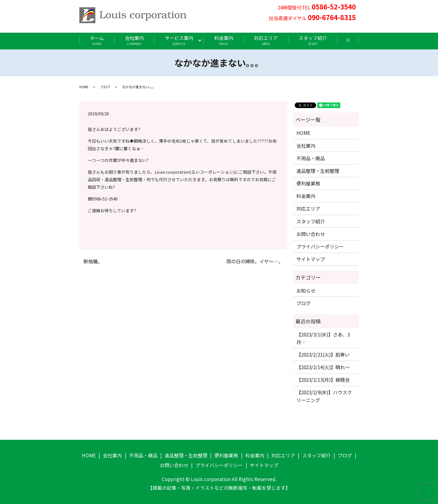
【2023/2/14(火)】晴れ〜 (323, 367)
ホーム (97, 40)
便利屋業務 (308, 183)
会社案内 (134, 40)
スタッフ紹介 (313, 40)
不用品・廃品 (311, 158)
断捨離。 (93, 261)
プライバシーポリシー (320, 246)
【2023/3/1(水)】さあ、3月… (323, 338)
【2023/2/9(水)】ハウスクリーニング (324, 396)
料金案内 (224, 40)
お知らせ (306, 291)
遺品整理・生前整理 (318, 171)
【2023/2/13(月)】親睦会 (323, 380)
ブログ (105, 87)
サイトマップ (311, 259)
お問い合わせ (311, 234)
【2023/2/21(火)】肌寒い (323, 354)
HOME (84, 87)
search (353, 42)
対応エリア (266, 40)
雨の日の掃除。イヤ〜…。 (255, 261)
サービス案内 (179, 40)
